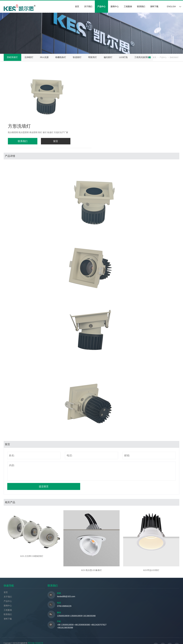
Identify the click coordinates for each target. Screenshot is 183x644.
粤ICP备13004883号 (36, 634)
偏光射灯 (117, 57)
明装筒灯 (100, 57)
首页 (77, 7)
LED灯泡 (134, 57)
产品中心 (101, 7)
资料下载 (154, 7)
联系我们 (141, 7)
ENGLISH (171, 7)
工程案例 (128, 7)
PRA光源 (48, 57)
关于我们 (88, 7)
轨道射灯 (84, 57)
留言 (48, 141)
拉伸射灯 (31, 57)
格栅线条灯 (66, 57)
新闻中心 (115, 7)
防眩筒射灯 (13, 57)
